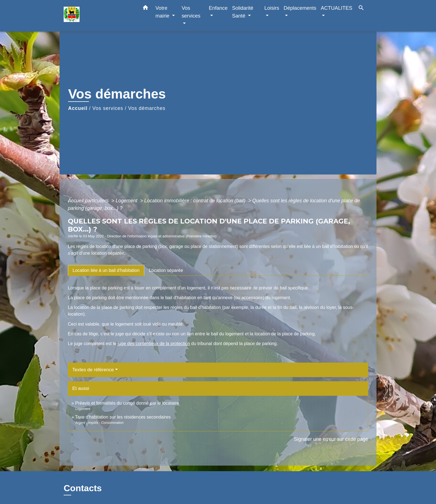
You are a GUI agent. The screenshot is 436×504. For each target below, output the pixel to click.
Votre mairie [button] (163, 12)
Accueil (78, 108)
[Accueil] (98, 16)
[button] (145, 9)
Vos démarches (147, 108)
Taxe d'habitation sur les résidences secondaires (123, 417)
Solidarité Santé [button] (243, 12)
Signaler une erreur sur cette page (331, 439)
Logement (127, 201)
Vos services (108, 108)
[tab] (106, 270)
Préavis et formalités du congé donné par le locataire (127, 403)
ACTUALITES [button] (337, 8)
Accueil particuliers (89, 201)
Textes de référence (93, 370)
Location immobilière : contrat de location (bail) (196, 201)
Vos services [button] (191, 12)
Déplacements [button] (300, 8)
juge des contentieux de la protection (154, 344)
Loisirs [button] (272, 8)
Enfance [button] (218, 8)
